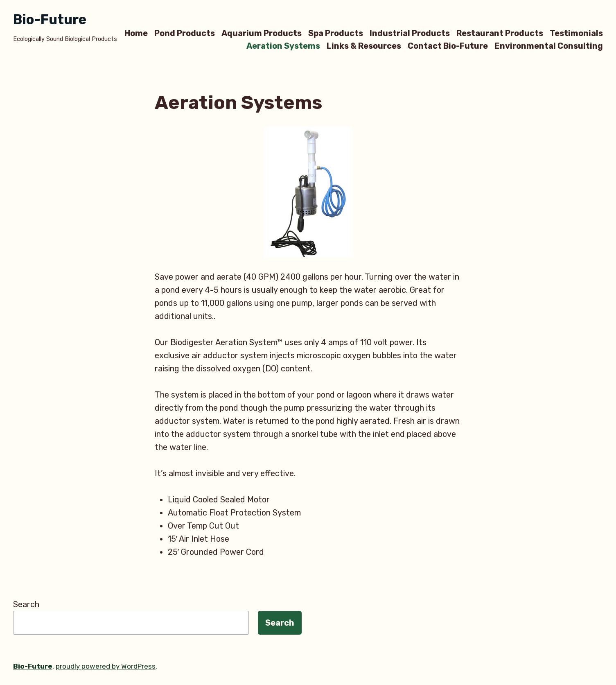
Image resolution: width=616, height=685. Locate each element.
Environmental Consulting (549, 46)
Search (26, 604)
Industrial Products (410, 33)
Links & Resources (364, 46)
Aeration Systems (283, 46)
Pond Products (185, 33)
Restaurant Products (500, 33)
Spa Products (336, 33)
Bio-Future (50, 19)
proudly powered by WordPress (106, 666)
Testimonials (576, 33)
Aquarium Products (262, 33)
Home (136, 33)
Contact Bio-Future (448, 46)
